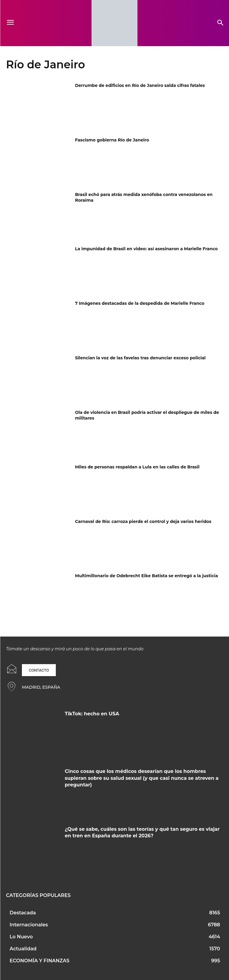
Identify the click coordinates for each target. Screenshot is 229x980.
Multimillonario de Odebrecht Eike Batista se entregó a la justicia (146, 576)
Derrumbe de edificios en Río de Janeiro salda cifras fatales (140, 85)
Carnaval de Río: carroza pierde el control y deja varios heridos (143, 521)
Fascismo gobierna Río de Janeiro (112, 140)
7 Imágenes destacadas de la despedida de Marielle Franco (140, 303)
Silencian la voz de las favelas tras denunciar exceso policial (140, 358)
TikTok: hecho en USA (92, 714)
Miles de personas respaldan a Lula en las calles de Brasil (137, 467)
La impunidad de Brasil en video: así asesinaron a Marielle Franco (146, 249)
